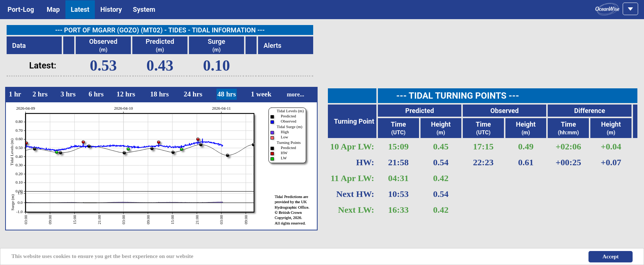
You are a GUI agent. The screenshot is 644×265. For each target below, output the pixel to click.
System (144, 9)
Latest (80, 9)
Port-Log (21, 9)
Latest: (43, 66)
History (111, 9)
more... (295, 94)
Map (53, 9)
